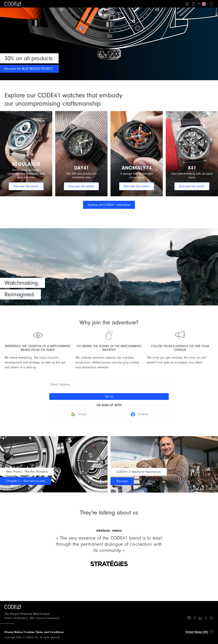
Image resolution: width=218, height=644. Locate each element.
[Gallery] (109, 543)
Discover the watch (26, 186)
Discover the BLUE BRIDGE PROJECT (29, 69)
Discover (122, 481)
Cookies (29, 632)
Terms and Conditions (50, 632)
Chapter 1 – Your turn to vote (25, 481)
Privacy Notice (13, 632)
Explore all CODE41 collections (109, 205)
